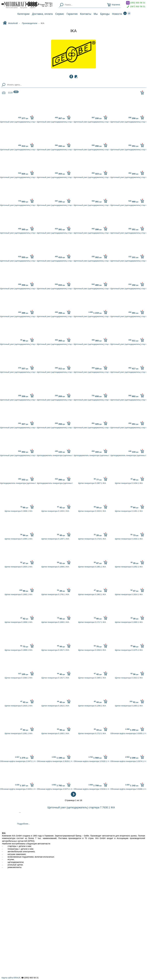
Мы (96, 14)
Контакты (86, 14)
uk (129, 13)
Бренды (105, 14)
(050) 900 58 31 (136, 3)
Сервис (60, 14)
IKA (73, 31)
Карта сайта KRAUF (11, 978)
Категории (23, 14)
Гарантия (72, 14)
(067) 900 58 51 (136, 7)
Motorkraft (10, 23)
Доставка (42, 14)
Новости (117, 14)
